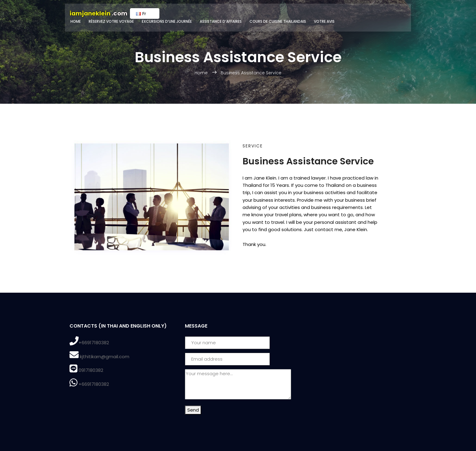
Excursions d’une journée (167, 21)
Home (76, 21)
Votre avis (324, 21)
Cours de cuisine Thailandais (278, 21)
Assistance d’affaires (221, 21)
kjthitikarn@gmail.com (105, 357)
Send (193, 410)
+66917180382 (94, 343)
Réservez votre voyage (111, 21)
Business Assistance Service (251, 73)
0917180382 (91, 370)
